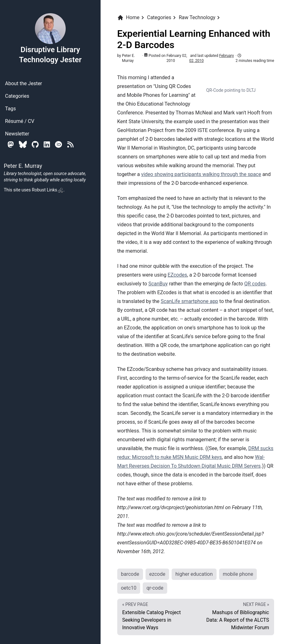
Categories (17, 96)
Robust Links (47, 190)
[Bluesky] (23, 144)
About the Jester (24, 83)
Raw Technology (197, 17)
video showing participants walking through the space (201, 174)
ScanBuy (158, 284)
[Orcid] (59, 144)
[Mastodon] (11, 144)
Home (128, 18)
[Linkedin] (47, 144)
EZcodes (177, 275)
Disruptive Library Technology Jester (50, 38)
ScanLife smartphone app (189, 301)
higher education (194, 574)
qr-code (155, 588)
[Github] (35, 144)
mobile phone (238, 574)
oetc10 (129, 588)
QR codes (255, 284)
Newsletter (17, 134)
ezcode (157, 574)
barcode (130, 574)
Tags (11, 109)
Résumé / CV (20, 121)
